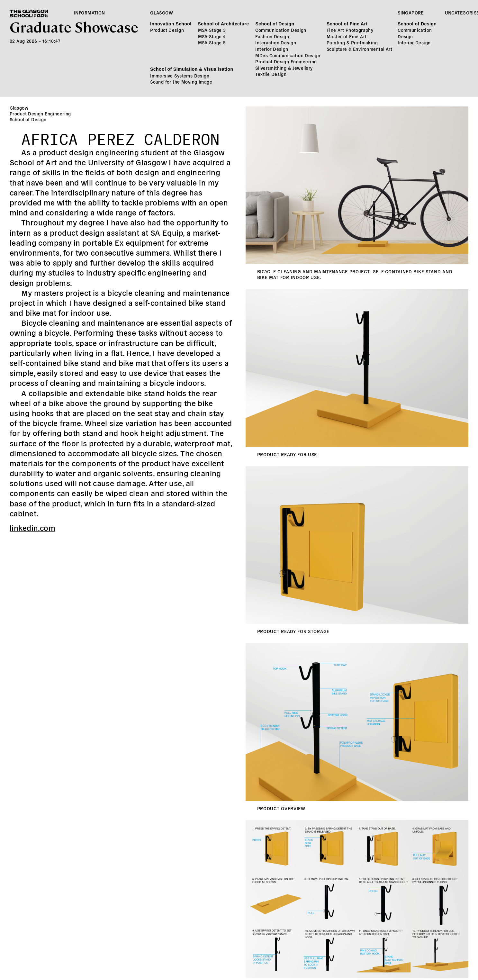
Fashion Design (272, 36)
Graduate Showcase (74, 27)
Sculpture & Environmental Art (359, 49)
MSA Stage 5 (212, 42)
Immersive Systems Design (180, 76)
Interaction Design (276, 42)
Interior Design (272, 49)
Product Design (167, 30)
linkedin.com (32, 527)
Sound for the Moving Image (181, 82)
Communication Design (281, 30)
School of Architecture (224, 24)
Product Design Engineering (286, 61)
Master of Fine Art (347, 36)
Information (90, 13)
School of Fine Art (347, 24)
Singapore (411, 13)
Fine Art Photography (350, 30)
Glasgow (162, 13)
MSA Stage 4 (212, 36)
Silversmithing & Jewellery (284, 68)
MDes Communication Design (288, 55)
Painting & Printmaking (352, 42)
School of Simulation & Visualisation (192, 69)
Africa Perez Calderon (121, 137)
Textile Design (271, 74)
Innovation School (171, 24)
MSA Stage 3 (212, 30)
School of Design (275, 24)
